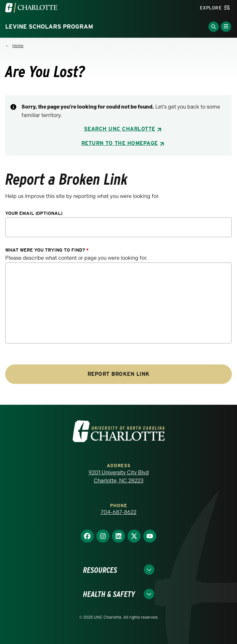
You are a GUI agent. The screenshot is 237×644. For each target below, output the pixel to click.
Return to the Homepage (120, 143)
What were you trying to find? (47, 250)
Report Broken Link (119, 374)
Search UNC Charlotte (120, 129)
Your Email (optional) (34, 213)
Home (18, 46)
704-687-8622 (118, 512)
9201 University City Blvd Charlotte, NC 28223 (119, 477)
